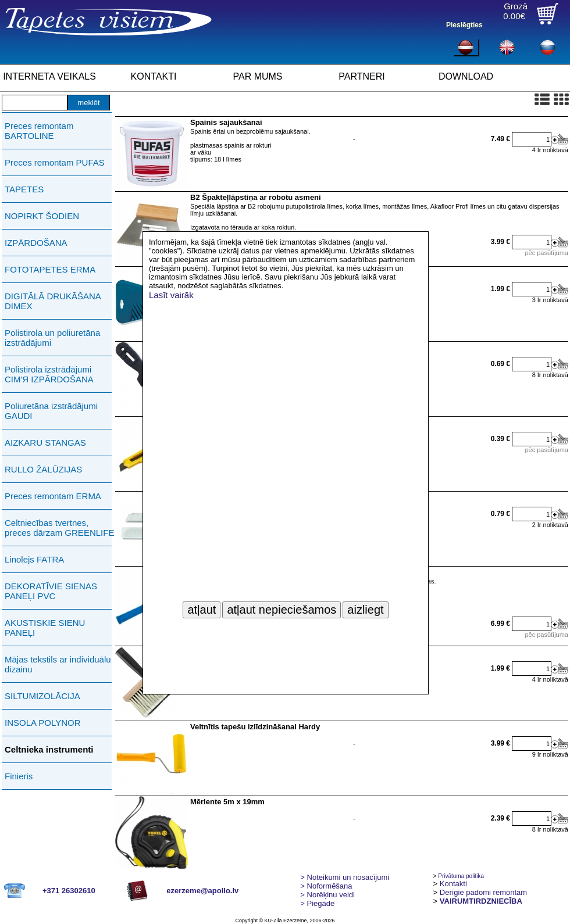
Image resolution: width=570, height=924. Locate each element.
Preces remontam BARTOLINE (39, 131)
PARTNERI (361, 76)
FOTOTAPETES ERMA (50, 269)
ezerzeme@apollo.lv (202, 891)
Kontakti (453, 884)
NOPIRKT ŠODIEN (42, 216)
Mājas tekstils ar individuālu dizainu (58, 664)
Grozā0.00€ (515, 11)
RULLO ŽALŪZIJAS (43, 469)
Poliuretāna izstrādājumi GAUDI (51, 411)
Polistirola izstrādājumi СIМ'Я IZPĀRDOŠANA (49, 374)
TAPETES (24, 189)
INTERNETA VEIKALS (49, 76)
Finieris (19, 776)
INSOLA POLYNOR (43, 723)
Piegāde (317, 903)
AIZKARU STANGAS (45, 443)
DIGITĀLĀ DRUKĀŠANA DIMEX (53, 301)
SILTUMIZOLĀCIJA (42, 696)
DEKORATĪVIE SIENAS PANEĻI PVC (51, 591)
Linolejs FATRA (34, 559)
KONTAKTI (154, 76)
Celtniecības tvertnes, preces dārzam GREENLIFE (59, 528)
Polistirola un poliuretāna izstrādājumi (52, 338)
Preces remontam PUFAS (55, 162)
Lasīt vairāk (171, 295)
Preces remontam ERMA (53, 496)
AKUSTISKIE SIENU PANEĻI (45, 628)
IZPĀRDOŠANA (36, 243)
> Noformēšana (326, 886)
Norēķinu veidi (327, 895)
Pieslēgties (464, 25)
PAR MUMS (257, 76)
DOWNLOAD (466, 76)
